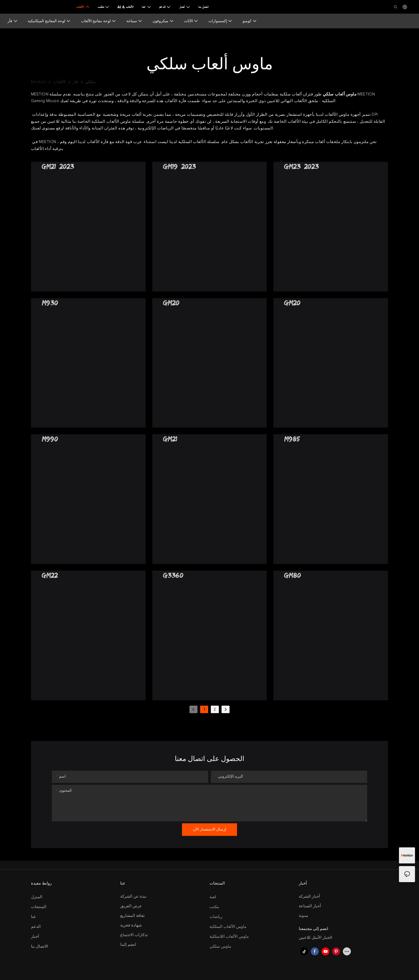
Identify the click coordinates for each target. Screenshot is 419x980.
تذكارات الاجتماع (134, 935)
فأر (13, 21)
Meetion (39, 82)
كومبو (250, 21)
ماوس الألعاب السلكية (228, 927)
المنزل (37, 897)
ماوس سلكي (220, 946)
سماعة (134, 21)
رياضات (216, 917)
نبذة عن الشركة (133, 896)
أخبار (35, 937)
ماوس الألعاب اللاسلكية (229, 937)
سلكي (90, 82)
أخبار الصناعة (310, 906)
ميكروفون (163, 21)
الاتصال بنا (40, 946)
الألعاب (60, 82)
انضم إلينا (128, 945)
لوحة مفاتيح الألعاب (98, 21)
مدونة (303, 916)
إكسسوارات (220, 21)
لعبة (213, 897)
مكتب (214, 907)
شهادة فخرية (131, 925)
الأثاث (191, 21)
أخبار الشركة (309, 896)
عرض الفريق (131, 906)
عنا (34, 917)
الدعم (36, 927)
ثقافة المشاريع (132, 916)
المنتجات (39, 907)
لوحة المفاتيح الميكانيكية (49, 21)
